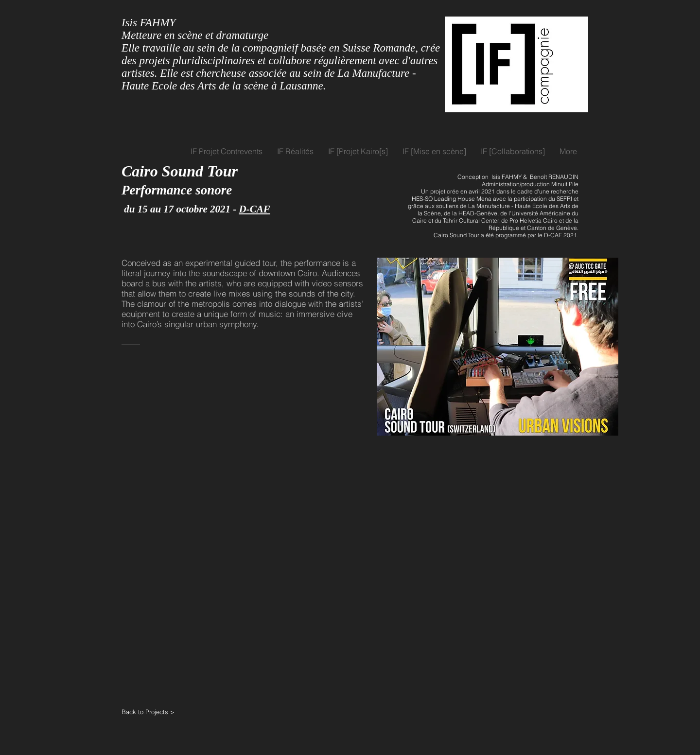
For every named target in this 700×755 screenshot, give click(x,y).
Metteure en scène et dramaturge (195, 35)
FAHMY (158, 23)
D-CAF (255, 209)
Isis (129, 23)
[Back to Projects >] (157, 712)
